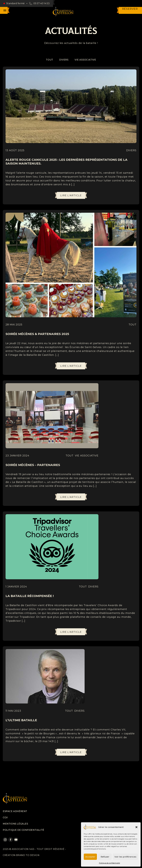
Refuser (105, 857)
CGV (5, 818)
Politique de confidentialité (109, 863)
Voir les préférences (125, 857)
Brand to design (28, 855)
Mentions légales (15, 824)
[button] (136, 827)
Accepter (90, 857)
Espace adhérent (15, 811)
